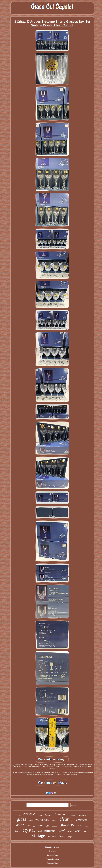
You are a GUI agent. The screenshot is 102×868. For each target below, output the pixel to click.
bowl (61, 831)
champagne (82, 815)
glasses (67, 824)
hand (80, 825)
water (87, 826)
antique (29, 814)
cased (40, 815)
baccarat (49, 815)
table (48, 826)
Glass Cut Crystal (52, 847)
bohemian (62, 814)
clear (64, 819)
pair (72, 821)
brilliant (50, 831)
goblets (73, 815)
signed (55, 826)
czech (86, 831)
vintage (39, 836)
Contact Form (52, 855)
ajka (28, 826)
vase (77, 831)
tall (34, 826)
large (70, 837)
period (54, 820)
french (62, 836)
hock (18, 831)
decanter (52, 837)
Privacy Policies (52, 859)
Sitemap (52, 851)
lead (40, 831)
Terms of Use (52, 863)
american (82, 820)
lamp (31, 821)
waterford (42, 820)
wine (20, 825)
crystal (29, 830)
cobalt (40, 826)
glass (22, 819)
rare (19, 815)
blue (70, 831)
